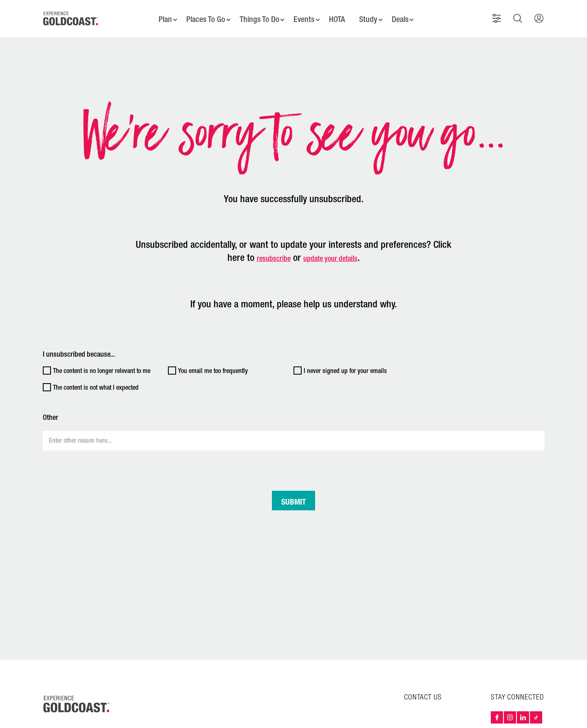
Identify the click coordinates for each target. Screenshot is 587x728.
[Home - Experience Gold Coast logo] (71, 16)
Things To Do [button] (258, 16)
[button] (498, 16)
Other (51, 412)
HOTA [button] (338, 16)
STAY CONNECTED (517, 692)
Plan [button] (162, 16)
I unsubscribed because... (79, 349)
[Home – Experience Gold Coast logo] (77, 699)
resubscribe (274, 253)
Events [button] (304, 16)
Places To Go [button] (203, 16)
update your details (330, 253)
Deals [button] (403, 16)
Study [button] (370, 16)
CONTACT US (423, 692)
